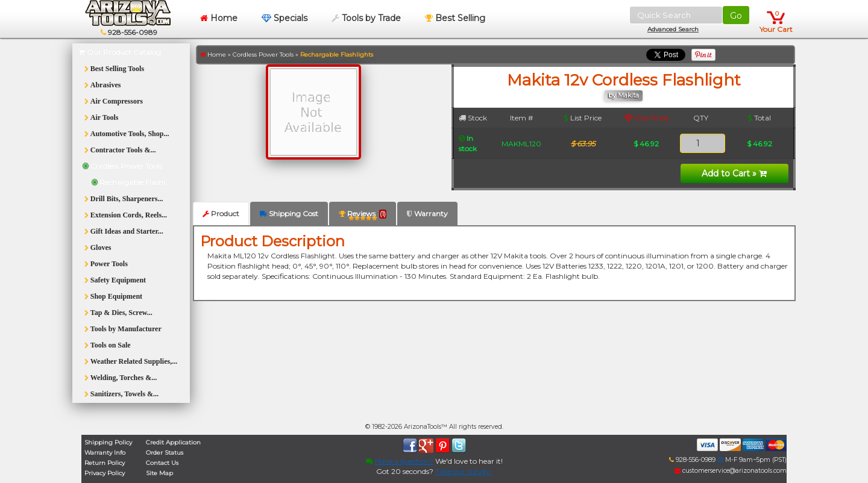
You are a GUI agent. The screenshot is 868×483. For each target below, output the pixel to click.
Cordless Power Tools (263, 55)
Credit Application (173, 442)
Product (221, 213)
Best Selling (455, 18)
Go (736, 16)
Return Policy (105, 463)
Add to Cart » (734, 173)
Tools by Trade (366, 18)
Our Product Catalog (120, 52)
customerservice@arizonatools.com (731, 471)
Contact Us (162, 463)
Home (219, 18)
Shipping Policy (108, 442)
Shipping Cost (289, 213)
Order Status (165, 453)
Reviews (363, 216)
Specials (285, 18)
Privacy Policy (105, 473)
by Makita (624, 95)
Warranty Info (105, 453)
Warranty (427, 213)
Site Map (159, 473)
